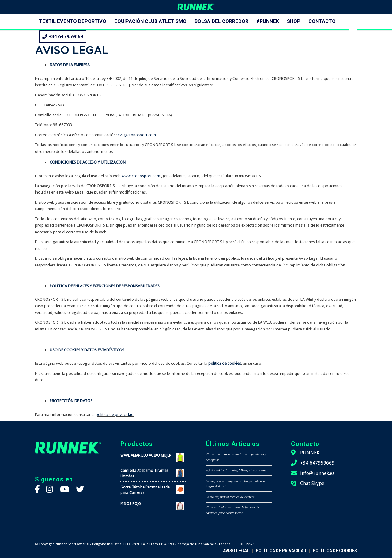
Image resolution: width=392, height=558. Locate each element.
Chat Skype (312, 483)
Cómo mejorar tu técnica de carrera (230, 497)
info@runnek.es (317, 473)
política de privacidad (115, 415)
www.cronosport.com (141, 176)
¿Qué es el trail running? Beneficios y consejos (238, 470)
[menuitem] (73, 21)
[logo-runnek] (196, 7)
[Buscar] (353, 37)
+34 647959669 (317, 463)
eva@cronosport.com (137, 135)
